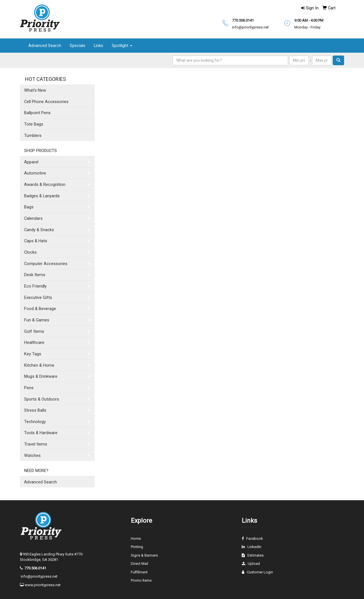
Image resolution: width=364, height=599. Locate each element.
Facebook (255, 539)
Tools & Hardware (41, 433)
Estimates (256, 555)
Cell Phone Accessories (46, 102)
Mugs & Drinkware (41, 376)
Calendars (33, 218)
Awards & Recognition (45, 184)
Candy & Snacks (39, 230)
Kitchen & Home (39, 365)
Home (136, 539)
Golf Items (34, 331)
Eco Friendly (35, 286)
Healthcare (34, 342)
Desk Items (35, 275)
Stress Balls (35, 410)
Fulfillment (139, 572)
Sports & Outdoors (42, 399)
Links (99, 46)
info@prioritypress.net (39, 576)
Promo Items (141, 580)
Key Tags (33, 354)
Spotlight (122, 46)
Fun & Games (37, 320)
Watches (32, 456)
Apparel (31, 162)
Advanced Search (45, 46)
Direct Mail (139, 564)
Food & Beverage (40, 309)
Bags (29, 207)
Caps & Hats (36, 241)
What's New (35, 90)
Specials (77, 46)
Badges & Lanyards (42, 196)
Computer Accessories (46, 264)
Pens (29, 388)
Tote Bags (34, 124)
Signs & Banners (144, 555)
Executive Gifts (38, 298)
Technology (35, 422)
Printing (137, 547)
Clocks (30, 252)
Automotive (35, 173)
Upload (254, 564)
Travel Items (36, 444)
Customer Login (260, 572)
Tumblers (33, 136)
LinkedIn (254, 547)
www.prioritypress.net (43, 585)
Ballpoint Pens (37, 113)
